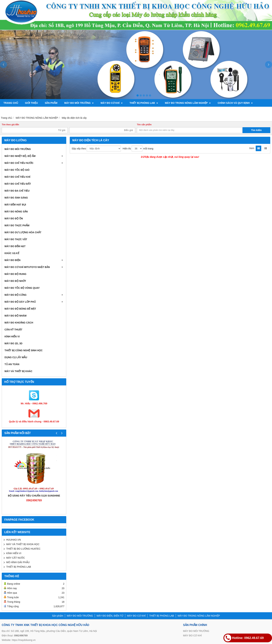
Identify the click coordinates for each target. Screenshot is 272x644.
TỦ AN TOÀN (12, 364)
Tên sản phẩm (144, 125)
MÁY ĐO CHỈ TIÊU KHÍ (17, 177)
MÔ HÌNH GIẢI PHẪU (18, 562)
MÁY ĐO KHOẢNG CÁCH (19, 323)
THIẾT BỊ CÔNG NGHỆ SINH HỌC (24, 350)
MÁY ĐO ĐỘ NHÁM (16, 316)
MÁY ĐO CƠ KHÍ (112, 103)
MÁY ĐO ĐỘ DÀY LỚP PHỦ (34, 302)
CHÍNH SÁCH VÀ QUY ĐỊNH (235, 103)
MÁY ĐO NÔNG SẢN (16, 212)
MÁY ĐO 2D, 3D (13, 343)
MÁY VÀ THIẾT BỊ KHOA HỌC (23, 544)
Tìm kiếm (256, 130)
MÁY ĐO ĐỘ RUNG (15, 274)
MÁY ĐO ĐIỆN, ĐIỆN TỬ (110, 616)
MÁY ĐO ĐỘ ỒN (14, 218)
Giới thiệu (31, 103)
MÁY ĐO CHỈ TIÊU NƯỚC (34, 163)
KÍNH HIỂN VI (12, 336)
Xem (252, 148)
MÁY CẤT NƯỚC (16, 558)
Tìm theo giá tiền (10, 125)
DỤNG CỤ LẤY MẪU (16, 357)
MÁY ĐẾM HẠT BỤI (15, 205)
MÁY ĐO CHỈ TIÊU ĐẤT (18, 184)
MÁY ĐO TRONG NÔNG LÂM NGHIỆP (188, 103)
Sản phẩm (51, 103)
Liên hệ (8, 111)
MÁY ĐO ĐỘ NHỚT (15, 281)
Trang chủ (11, 103)
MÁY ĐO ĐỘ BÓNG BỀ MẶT (20, 309)
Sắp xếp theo (79, 149)
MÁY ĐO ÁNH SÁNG (16, 198)
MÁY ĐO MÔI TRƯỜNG (79, 103)
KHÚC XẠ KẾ (12, 253)
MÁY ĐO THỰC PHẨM (17, 225)
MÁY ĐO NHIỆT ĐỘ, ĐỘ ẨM (34, 156)
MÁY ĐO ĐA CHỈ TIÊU (17, 191)
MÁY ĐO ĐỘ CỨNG (34, 295)
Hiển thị (127, 149)
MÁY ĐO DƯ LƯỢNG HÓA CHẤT (23, 232)
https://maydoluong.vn (24, 640)
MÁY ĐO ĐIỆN (34, 260)
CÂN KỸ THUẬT (13, 330)
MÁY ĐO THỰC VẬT (16, 239)
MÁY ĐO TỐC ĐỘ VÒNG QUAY (22, 288)
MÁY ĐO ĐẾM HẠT (15, 246)
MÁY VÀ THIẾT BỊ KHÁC (18, 371)
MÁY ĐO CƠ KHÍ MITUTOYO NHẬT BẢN (34, 267)
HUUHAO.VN (14, 540)
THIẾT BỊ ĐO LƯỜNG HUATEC (23, 549)
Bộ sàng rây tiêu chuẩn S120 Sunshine (34, 496)
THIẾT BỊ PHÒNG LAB (144, 103)
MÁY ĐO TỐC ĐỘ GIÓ (17, 170)
